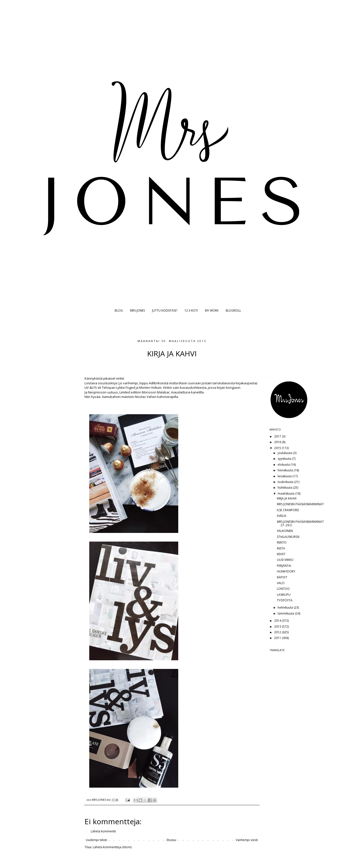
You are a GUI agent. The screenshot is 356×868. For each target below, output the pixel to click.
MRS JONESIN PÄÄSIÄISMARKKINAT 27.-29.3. (300, 523)
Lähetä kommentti (103, 831)
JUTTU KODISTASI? (165, 310)
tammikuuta (286, 613)
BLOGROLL (233, 310)
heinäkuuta (286, 470)
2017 (278, 436)
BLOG (119, 310)
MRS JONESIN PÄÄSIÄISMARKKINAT (300, 504)
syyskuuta (285, 459)
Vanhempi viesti (247, 840)
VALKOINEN (285, 531)
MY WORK (212, 310)
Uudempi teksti (96, 840)
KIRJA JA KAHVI (287, 498)
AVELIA (282, 516)
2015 (278, 448)
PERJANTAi (284, 566)
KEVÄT (281, 554)
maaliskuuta (286, 493)
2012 (278, 632)
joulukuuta (285, 453)
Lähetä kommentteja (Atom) (112, 847)
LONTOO (283, 589)
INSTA (281, 548)
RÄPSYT (282, 577)
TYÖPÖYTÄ (285, 600)
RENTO (282, 542)
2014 (278, 621)
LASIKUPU (284, 595)
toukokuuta (286, 482)
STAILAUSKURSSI (288, 537)
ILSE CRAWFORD (288, 510)
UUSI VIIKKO (285, 560)
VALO (281, 583)
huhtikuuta (285, 488)
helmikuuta (286, 607)
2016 (278, 442)
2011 (278, 638)
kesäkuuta (285, 476)
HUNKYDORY (286, 571)
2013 (278, 627)
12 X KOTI (191, 310)
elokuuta (284, 465)
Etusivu (171, 840)
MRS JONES (137, 310)
